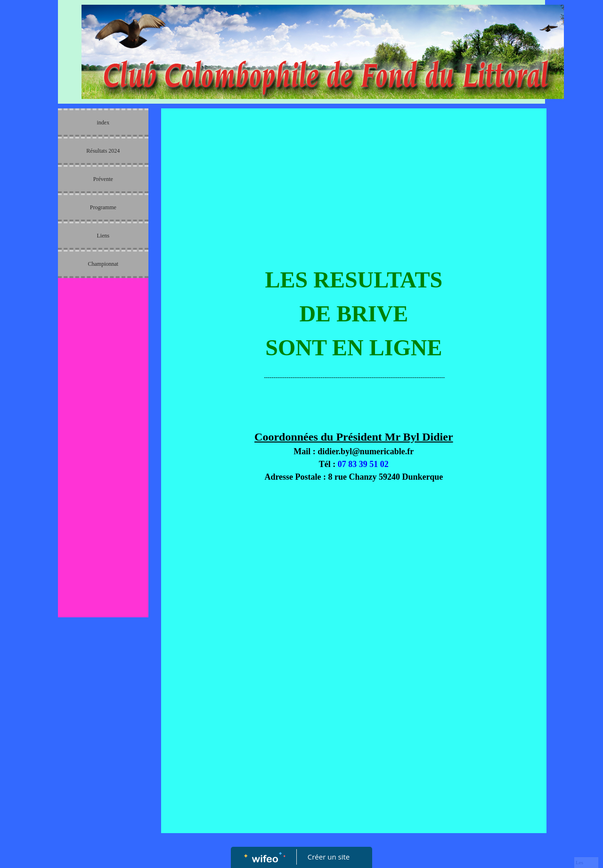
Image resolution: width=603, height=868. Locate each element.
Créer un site (329, 857)
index (103, 123)
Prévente (103, 179)
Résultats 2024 (103, 151)
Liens (103, 236)
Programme (103, 207)
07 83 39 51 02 (363, 464)
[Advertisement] (103, 471)
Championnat (103, 264)
